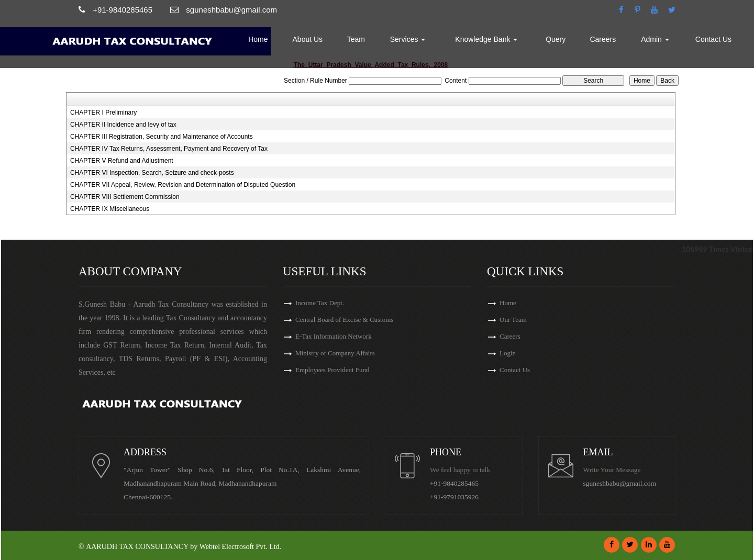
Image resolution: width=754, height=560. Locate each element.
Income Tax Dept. (320, 303)
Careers (603, 39)
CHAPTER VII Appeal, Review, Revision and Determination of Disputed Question (183, 185)
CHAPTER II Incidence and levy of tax (123, 125)
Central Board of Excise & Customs (344, 320)
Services (408, 39)
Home (258, 39)
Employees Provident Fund (332, 370)
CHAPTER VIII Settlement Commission (125, 197)
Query (556, 39)
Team (356, 39)
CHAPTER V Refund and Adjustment (122, 161)
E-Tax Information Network (334, 336)
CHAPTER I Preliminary (103, 113)
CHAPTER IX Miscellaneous (110, 209)
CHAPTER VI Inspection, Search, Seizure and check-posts (152, 173)
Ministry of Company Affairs (335, 353)
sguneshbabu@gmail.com (620, 483)
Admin (655, 39)
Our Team (513, 320)
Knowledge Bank (486, 39)
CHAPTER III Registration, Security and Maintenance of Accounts (162, 137)
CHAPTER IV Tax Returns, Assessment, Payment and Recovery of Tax (169, 149)
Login (508, 353)
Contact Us (713, 39)
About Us (308, 39)
